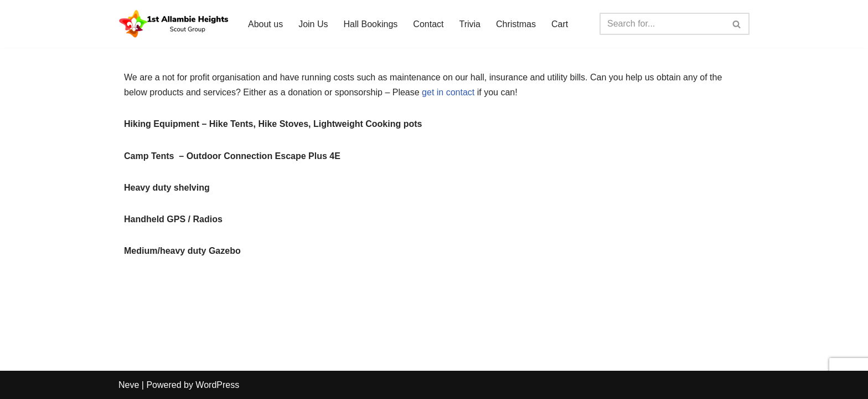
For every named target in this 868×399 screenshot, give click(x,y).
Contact (428, 24)
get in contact (448, 92)
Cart (560, 24)
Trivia (470, 24)
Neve (129, 385)
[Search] (662, 24)
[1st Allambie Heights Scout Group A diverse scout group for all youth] (174, 24)
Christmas (516, 24)
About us (265, 24)
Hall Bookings (371, 24)
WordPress (217, 385)
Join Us (313, 24)
